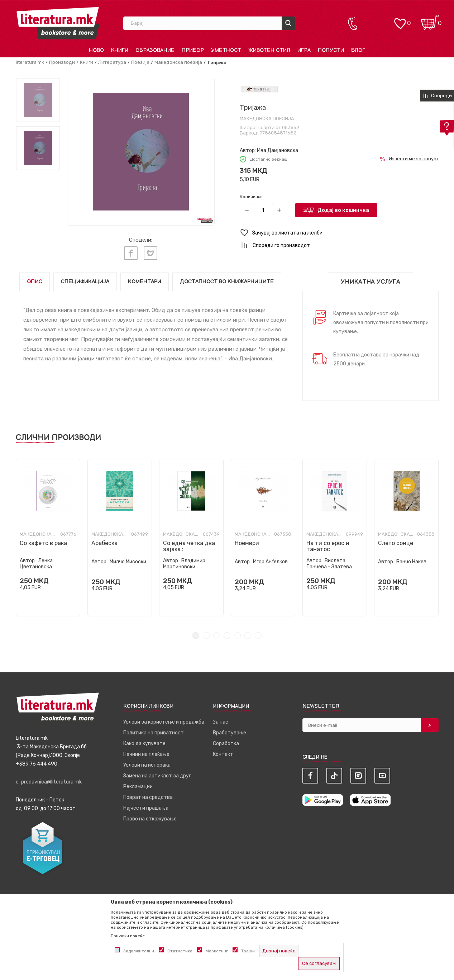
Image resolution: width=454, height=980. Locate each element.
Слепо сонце (396, 543)
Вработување (230, 733)
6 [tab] (248, 636)
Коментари (145, 282)
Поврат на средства (148, 797)
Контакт (223, 754)
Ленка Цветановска (36, 564)
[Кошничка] (430, 20)
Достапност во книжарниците (227, 282)
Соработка (226, 744)
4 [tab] (227, 636)
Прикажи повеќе (128, 936)
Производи (62, 62)
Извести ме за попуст (414, 159)
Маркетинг (217, 951)
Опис (35, 282)
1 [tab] (196, 636)
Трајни (248, 951)
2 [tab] (206, 636)
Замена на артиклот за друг (157, 776)
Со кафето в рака (43, 543)
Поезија (140, 62)
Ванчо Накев (411, 562)
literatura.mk (30, 62)
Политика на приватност (154, 733)
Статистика (180, 951)
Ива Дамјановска (278, 150)
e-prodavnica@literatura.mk (49, 782)
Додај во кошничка (343, 210)
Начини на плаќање (146, 754)
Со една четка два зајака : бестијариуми (189, 549)
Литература (112, 62)
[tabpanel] (48, 538)
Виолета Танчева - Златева (329, 564)
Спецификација (85, 282)
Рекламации (138, 787)
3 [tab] (217, 636)
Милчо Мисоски (128, 562)
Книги (87, 62)
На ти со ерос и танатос (328, 546)
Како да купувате (144, 744)
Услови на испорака (147, 765)
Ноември (247, 543)
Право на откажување (150, 819)
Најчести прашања (146, 808)
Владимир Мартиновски (184, 564)
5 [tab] (237, 636)
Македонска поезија (178, 62)
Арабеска (104, 543)
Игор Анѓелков (270, 562)
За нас (221, 722)
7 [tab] (258, 636)
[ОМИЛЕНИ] (400, 20)
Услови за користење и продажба (164, 722)
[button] (339, 233)
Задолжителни (139, 951)
